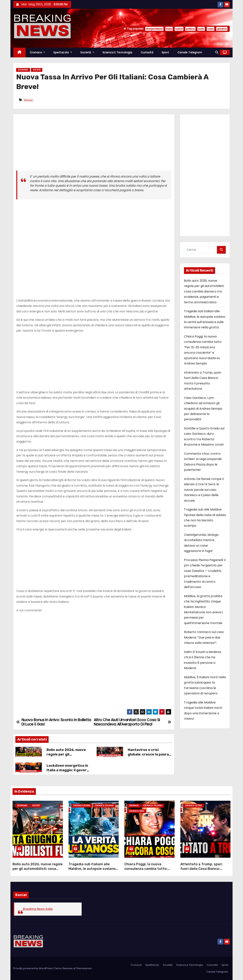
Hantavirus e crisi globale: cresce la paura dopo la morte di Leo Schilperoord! (148, 757)
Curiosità (147, 52)
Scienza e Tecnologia (117, 52)
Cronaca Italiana (104, 806)
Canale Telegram (190, 52)
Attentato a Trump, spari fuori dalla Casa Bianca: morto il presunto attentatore (201, 871)
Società (87, 52)
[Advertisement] (94, 144)
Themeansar (84, 968)
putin (201, 29)
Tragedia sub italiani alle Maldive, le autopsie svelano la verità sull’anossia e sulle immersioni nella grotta (92, 871)
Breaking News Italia (38, 909)
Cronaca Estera (82, 806)
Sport (165, 52)
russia (179, 29)
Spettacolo (63, 52)
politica (190, 29)
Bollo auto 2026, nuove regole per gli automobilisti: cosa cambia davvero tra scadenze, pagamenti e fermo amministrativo (204, 291)
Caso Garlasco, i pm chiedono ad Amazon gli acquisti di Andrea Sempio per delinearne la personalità (203, 409)
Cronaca (37, 52)
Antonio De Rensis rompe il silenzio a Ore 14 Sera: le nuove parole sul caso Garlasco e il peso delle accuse (204, 490)
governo (222, 29)
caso (211, 29)
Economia (23, 70)
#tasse (28, 100)
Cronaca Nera (137, 811)
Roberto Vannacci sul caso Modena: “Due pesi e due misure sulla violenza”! (204, 637)
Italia (169, 29)
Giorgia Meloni (154, 29)
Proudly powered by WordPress (33, 968)
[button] (217, 52)
